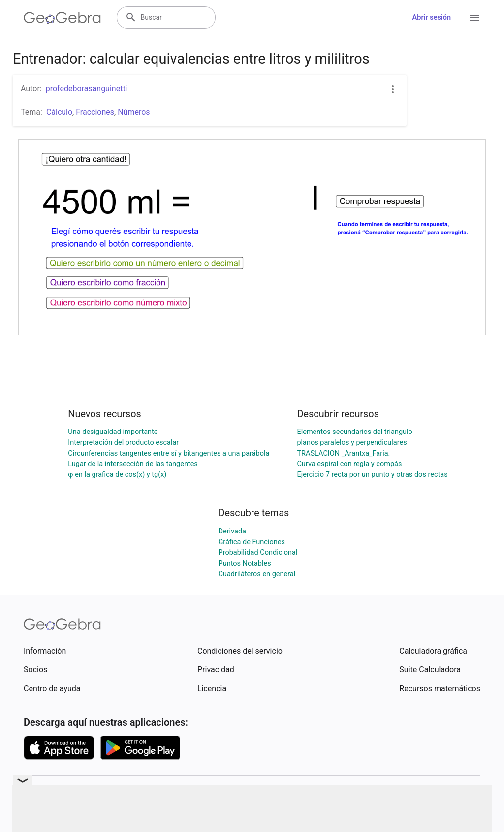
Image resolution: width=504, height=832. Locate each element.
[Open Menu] (474, 18)
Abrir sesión (432, 17)
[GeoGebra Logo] (62, 18)
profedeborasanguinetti (87, 88)
